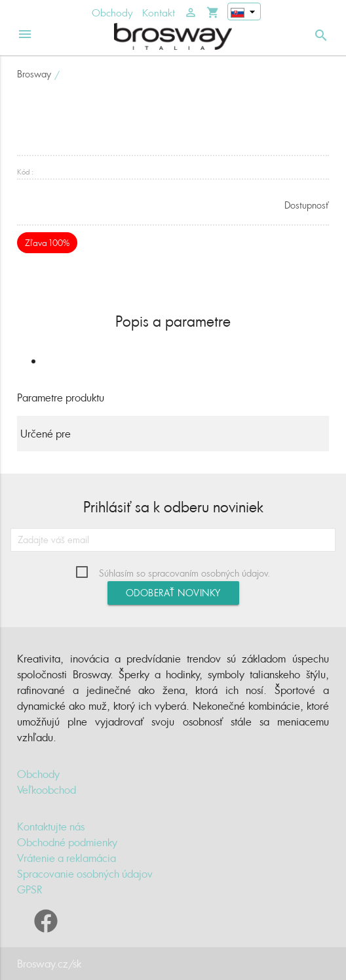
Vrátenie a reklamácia (67, 858)
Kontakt (159, 13)
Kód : (25, 172)
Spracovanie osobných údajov (85, 874)
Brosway (34, 74)
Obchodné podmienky (67, 842)
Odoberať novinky (173, 593)
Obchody (112, 13)
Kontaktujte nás (51, 827)
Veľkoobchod (47, 790)
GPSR (29, 889)
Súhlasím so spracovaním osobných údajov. (184, 573)
